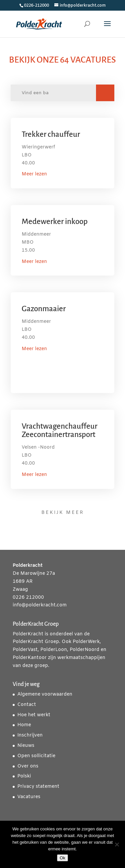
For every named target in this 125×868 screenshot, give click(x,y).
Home (24, 725)
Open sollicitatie (36, 756)
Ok (62, 858)
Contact (27, 705)
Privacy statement (38, 787)
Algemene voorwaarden (45, 694)
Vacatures (29, 797)
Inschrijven (30, 735)
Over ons (28, 766)
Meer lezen (34, 174)
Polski (24, 776)
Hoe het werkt (34, 715)
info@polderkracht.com (40, 605)
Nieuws (26, 746)
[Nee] (117, 844)
